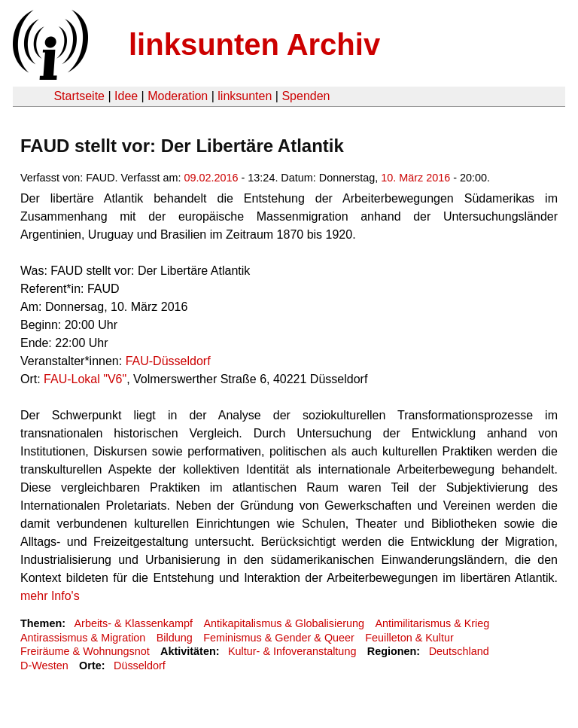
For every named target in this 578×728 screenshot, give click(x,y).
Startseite (79, 96)
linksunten (245, 96)
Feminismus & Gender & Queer (279, 638)
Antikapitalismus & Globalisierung (284, 623)
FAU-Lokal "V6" (85, 379)
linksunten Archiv (254, 44)
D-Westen (44, 666)
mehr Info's (50, 596)
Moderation (178, 96)
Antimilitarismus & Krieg (432, 623)
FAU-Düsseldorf (168, 361)
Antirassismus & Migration (83, 638)
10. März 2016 (415, 178)
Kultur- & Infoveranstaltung (292, 651)
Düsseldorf (140, 666)
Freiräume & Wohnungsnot (85, 651)
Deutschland (459, 651)
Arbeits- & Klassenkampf (133, 623)
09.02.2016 (211, 178)
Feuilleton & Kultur (409, 638)
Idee (126, 96)
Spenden (306, 96)
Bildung (175, 638)
